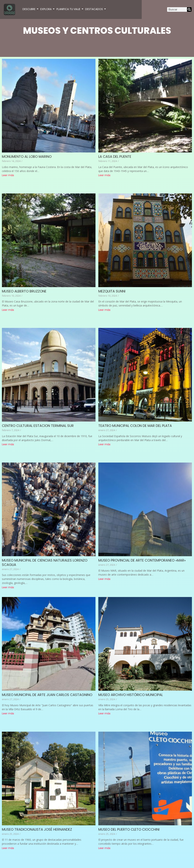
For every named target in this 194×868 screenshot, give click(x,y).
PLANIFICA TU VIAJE (69, 9)
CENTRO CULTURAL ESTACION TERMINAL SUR (38, 426)
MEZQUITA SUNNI (112, 291)
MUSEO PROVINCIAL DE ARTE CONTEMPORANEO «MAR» (142, 560)
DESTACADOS (94, 9)
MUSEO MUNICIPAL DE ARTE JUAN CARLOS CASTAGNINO (47, 695)
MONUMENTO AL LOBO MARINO (27, 157)
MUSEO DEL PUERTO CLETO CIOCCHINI (129, 829)
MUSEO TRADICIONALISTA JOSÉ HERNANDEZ (37, 829)
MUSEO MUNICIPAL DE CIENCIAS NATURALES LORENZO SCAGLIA (45, 562)
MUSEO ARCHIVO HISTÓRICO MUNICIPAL (131, 695)
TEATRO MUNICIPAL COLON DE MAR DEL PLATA (135, 426)
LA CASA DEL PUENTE (115, 157)
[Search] (189, 9)
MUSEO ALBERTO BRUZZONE (24, 291)
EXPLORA (46, 9)
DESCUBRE (29, 9)
